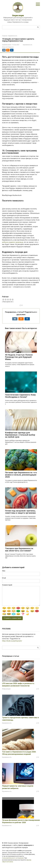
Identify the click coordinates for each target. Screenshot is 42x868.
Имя (4, 571)
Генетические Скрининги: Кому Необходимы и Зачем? (20, 396)
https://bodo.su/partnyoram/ (12, 641)
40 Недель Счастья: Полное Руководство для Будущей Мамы (19, 357)
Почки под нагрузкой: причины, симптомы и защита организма (20, 512)
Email (4, 578)
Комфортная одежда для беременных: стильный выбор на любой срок (20, 435)
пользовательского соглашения (13, 858)
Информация (6, 689)
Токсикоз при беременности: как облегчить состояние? (19, 550)
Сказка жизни (18, 15)
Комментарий (7, 585)
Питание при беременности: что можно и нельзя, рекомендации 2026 (21, 475)
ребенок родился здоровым (13, 242)
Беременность (28, 45)
